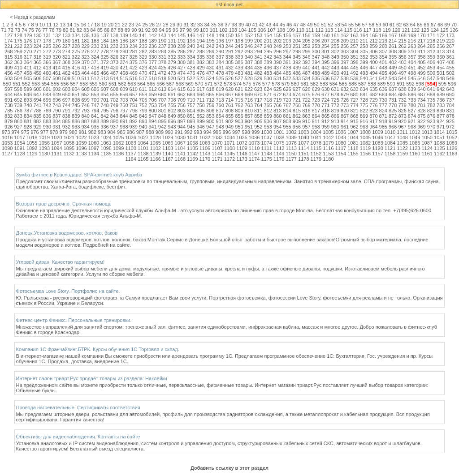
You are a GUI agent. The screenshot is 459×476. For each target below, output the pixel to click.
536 (325, 78)
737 (450, 100)
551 (17, 84)
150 (229, 35)
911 (316, 121)
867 (345, 116)
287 (191, 51)
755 (172, 105)
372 (104, 62)
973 (6, 132)
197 (229, 41)
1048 (402, 137)
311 (421, 51)
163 (354, 35)
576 (256, 84)
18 (97, 25)
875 (421, 116)
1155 (353, 154)
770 (316, 105)
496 (393, 73)
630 (325, 89)
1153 (328, 154)
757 (191, 105)
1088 (439, 143)
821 (354, 111)
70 (454, 25)
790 (56, 111)
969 (421, 127)
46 (289, 25)
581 (305, 84)
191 (172, 41)
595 (442, 84)
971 (441, 127)
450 (402, 68)
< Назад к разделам (32, 17)
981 (82, 132)
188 (143, 41)
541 (373, 78)
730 (383, 100)
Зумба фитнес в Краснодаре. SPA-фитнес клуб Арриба (79, 175)
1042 (328, 137)
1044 (353, 137)
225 (47, 46)
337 (220, 57)
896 (172, 121)
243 (220, 46)
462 (66, 73)
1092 (32, 148)
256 (345, 46)
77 (45, 30)
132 (56, 35)
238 (172, 46)
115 (348, 30)
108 (281, 30)
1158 (390, 154)
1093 (44, 148)
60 (385, 25)
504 (18, 78)
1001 (279, 132)
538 (345, 78)
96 (175, 30)
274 (66, 51)
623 (258, 89)
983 (102, 132)
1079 (328, 143)
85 (100, 30)
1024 (106, 137)
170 (421, 35)
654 (104, 94)
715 (239, 100)
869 (364, 116)
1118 (353, 148)
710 (191, 100)
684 (393, 94)
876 (431, 116)
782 (431, 105)
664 (201, 94)
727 (354, 100)
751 (134, 105)
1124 (427, 148)
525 (220, 78)
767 (287, 105)
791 (66, 111)
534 (306, 78)
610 (134, 89)
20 (111, 25)
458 (28, 73)
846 (143, 116)
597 (9, 89)
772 (335, 105)
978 (54, 132)
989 (160, 132)
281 (134, 51)
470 (143, 73)
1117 (341, 148)
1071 (229, 143)
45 (282, 25)
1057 (56, 143)
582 (314, 84)
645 (18, 94)
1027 (143, 137)
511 (85, 78)
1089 (452, 143)
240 (191, 46)
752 (143, 105)
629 (316, 89)
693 (28, 100)
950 (239, 127)
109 (290, 30)
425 (162, 68)
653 (95, 94)
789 (47, 111)
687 (421, 94)
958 (316, 127)
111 (310, 30)
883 (47, 121)
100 (204, 30)
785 (9, 111)
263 (412, 46)
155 (277, 35)
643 (450, 89)
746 (85, 105)
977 (44, 132)
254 (325, 46)
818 (325, 111)
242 (210, 46)
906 (268, 121)
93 (155, 30)
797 (124, 111)
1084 (390, 143)
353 (373, 57)
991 (179, 132)
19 (104, 25)
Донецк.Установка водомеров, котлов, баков (67, 233)
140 (134, 35)
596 (452, 84)
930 (47, 127)
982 (92, 132)
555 (55, 84)
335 (201, 57)
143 (162, 35)
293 (249, 51)
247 (258, 46)
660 (162, 94)
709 (182, 100)
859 (268, 116)
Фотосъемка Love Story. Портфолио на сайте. (68, 291)
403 (402, 62)
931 (56, 127)
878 (450, 116)
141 (143, 35)
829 (431, 111)
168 (402, 35)
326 (114, 57)
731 (393, 100)
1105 (192, 148)
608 (114, 89)
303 (345, 51)
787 (28, 111)
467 (114, 73)
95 (169, 30)
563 (132, 84)
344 (287, 57)
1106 (205, 148)
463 (76, 73)
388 (258, 62)
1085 (402, 143)
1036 (254, 137)
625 (277, 89)
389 (268, 62)
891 (124, 121)
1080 (341, 143)
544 (402, 78)
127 (9, 35)
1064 (143, 143)
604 (76, 89)
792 (76, 111)
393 (306, 62)
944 (182, 127)
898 (191, 121)
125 (444, 30)
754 (162, 105)
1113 (291, 148)
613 (162, 89)
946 (201, 127)
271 (37, 51)
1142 (192, 154)
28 (165, 25)
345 (297, 57)
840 (85, 116)
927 (18, 127)
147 (201, 35)
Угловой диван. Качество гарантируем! (61, 262)
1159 (402, 154)
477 (210, 73)
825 (393, 111)
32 (193, 25)
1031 (192, 137)
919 (393, 121)
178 (47, 41)
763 (249, 105)
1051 (439, 137)
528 (249, 78)
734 (421, 100)
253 (316, 46)
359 (431, 57)
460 (47, 73)
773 (345, 105)
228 (76, 46)
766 (277, 105)
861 (287, 116)
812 (268, 111)
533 (297, 78)
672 (277, 94)
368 (66, 62)
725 (335, 100)
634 (364, 89)
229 (85, 46)
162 (345, 35)
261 (393, 46)
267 (450, 46)
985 (121, 132)
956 (297, 127)
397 (345, 62)
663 (191, 94)
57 (365, 25)
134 (76, 35)
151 (239, 35)
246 (249, 46)
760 (220, 105)
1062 (118, 143)
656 (124, 94)
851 (191, 116)
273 (56, 51)
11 (49, 25)
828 (421, 111)
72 (11, 30)
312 (431, 51)
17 (90, 25)
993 (198, 132)
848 (162, 116)
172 (441, 35)
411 (28, 68)
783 (441, 105)
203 (287, 41)
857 (249, 116)
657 (134, 94)
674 (297, 94)
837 (56, 116)
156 (287, 35)
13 (63, 25)
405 (421, 62)
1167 (168, 159)
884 (56, 121)
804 (191, 111)
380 (182, 62)
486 (297, 73)
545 (412, 78)
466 (104, 73)
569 (189, 84)
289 (210, 51)
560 (103, 84)
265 (431, 46)
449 (393, 68)
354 (383, 57)
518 (152, 78)
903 (239, 121)
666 (220, 94)
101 (214, 30)
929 (37, 127)
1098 (106, 148)
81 (72, 30)
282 (143, 51)
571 (208, 84)
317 (28, 57)
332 (172, 57)
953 (268, 127)
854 (220, 116)
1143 (205, 154)
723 (316, 100)
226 (56, 46)
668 (239, 94)
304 (354, 51)
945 (191, 127)
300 (316, 51)
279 (114, 51)
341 (258, 57)
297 (287, 51)
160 (325, 35)
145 (182, 35)
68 (440, 25)
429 (201, 68)
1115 (316, 148)
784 (450, 105)
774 (354, 105)
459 (37, 73)
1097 (94, 148)
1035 (242, 137)
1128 (19, 154)
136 (95, 35)
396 (335, 62)
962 (354, 127)
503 (9, 78)
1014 (439, 132)
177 (37, 41)
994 (208, 132)
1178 (303, 159)
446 (364, 68)
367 (56, 62)
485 (287, 73)
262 (402, 46)
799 (143, 111)
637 (393, 89)
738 (9, 105)
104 (242, 30)
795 (104, 111)
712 (210, 100)
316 (18, 57)
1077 (303, 143)
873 (402, 116)
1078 (316, 143)
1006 (341, 132)
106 (262, 30)
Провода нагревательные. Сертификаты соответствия (78, 407)
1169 (192, 159)
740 (28, 105)
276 (85, 51)
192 (182, 41)
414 (56, 68)
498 (412, 73)
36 (221, 25)
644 (9, 94)
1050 (427, 137)
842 (104, 116)
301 (325, 51)
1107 (217, 148)
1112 (279, 148)
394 (316, 62)
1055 (32, 143)
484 (277, 73)
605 (85, 89)
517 (143, 78)
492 (354, 73)
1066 (168, 143)
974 (15, 132)
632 (345, 89)
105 (252, 30)
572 (218, 84)
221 (9, 46)
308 (393, 51)
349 (335, 57)
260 (383, 46)
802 (172, 111)
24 (138, 25)
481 (249, 73)
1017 (19, 137)
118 (377, 30)
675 (306, 94)
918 (383, 121)
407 (441, 62)
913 (335, 121)
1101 (143, 148)
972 (450, 127)
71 (4, 30)
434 (249, 68)
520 (172, 78)
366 (47, 62)
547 (431, 78)
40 (248, 25)
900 (210, 121)
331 (162, 57)
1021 (69, 137)
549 (450, 78)
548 (441, 78)
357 (412, 57)
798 (134, 111)
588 (372, 84)
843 (114, 116)
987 (140, 132)
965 (383, 127)
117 (368, 30)
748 (104, 105)
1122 (402, 148)
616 (191, 89)
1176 (279, 159)
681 (364, 94)
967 (402, 127)
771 (325, 105)
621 (239, 89)
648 (47, 94)
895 (162, 121)
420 (114, 68)
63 (406, 25)
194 (201, 41)
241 (201, 46)
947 (210, 127)
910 (306, 121)
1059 (81, 143)
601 (47, 89)
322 (76, 57)
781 (421, 105)
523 (201, 78)
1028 (155, 137)
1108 (229, 148)
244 (229, 46)
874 (412, 116)
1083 (377, 143)
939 (134, 127)
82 (79, 30)
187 (134, 41)
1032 (205, 137)
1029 (168, 137)
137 (104, 35)
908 (287, 121)
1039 (291, 137)
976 (35, 132)
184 (104, 41)
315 (9, 57)
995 (217, 132)
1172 (229, 159)
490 (335, 73)
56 (358, 25)
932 (66, 127)
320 (56, 57)
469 (134, 73)
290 (220, 51)
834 (28, 116)
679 (345, 94)
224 (37, 46)
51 (324, 25)
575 (247, 84)
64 (413, 25)
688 (431, 94)
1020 (56, 137)
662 (182, 94)
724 (325, 100)
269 (18, 51)
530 (268, 78)
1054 (19, 143)
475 (191, 73)
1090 (7, 148)
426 (172, 68)
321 (66, 57)
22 (125, 25)
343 (277, 57)
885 (66, 121)
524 (210, 78)
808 (229, 111)
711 (201, 100)
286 (182, 51)
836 (47, 116)
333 (182, 57)
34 (207, 25)
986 (130, 132)
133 (66, 35)
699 (85, 100)
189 (152, 41)
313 (441, 51)
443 (335, 68)
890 (114, 121)
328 (134, 57)
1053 (7, 143)
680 (354, 94)
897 (182, 121)
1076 (291, 143)
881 (28, 121)
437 (277, 68)
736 (441, 100)
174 (9, 41)
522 (191, 78)
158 (306, 35)
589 (381, 84)
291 (229, 51)
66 (426, 25)
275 (76, 51)
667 (229, 94)
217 (421, 41)
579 (286, 84)
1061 (106, 143)
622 (249, 89)
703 (124, 100)
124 (434, 30)
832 (9, 116)
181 (76, 41)
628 (306, 89)
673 (287, 94)
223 (28, 46)
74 (24, 30)
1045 (365, 137)
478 (220, 73)
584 (333, 84)
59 (378, 25)
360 (441, 57)
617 (201, 89)
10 (42, 25)
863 (306, 116)
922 (421, 121)
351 (354, 57)
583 (324, 84)
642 (441, 89)
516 (134, 78)
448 (383, 68)
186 (124, 41)
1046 (377, 137)
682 (373, 94)
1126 (452, 148)
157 (297, 35)
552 (26, 84)
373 (114, 62)
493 (364, 73)
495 (383, 73)
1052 (452, 137)
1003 (303, 132)
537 (335, 78)
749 (114, 105)
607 (104, 89)
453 (431, 68)
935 (95, 127)
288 (201, 51)
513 (104, 78)
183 (95, 41)
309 (402, 51)
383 (210, 62)
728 (364, 100)
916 (364, 121)
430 (210, 68)
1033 (217, 137)
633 (354, 89)
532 (287, 78)
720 (287, 100)
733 (412, 100)
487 (306, 73)
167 (393, 35)
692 (18, 100)
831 (450, 111)
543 (393, 78)
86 (107, 30)
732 (402, 100)
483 (268, 73)
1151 (303, 154)
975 (25, 132)
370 (85, 62)
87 (113, 30)
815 (297, 111)
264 (421, 46)
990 (169, 132)
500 (431, 73)
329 (143, 57)
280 (124, 51)
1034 (229, 137)
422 (134, 68)
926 (9, 127)
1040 (303, 137)
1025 (118, 137)
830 (441, 111)
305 (364, 51)
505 (28, 78)
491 (345, 73)
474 (182, 73)
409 (9, 68)
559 (93, 84)
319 (47, 57)
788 (37, 111)
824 (383, 111)
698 (76, 100)
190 (162, 41)
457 (18, 73)
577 (266, 84)
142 (152, 35)
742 (47, 105)
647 (37, 94)
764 (258, 105)
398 (354, 62)
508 (56, 78)
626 (287, 89)
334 (191, 57)
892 (134, 121)
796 (114, 111)
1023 (94, 137)
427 (182, 68)
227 (66, 46)
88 (121, 30)
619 (220, 89)
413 (47, 68)
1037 (266, 137)
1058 (69, 143)
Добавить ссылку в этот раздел (229, 468)
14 (69, 25)
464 (85, 73)
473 (172, 73)
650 (66, 94)
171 (431, 35)
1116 (328, 148)
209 (345, 41)
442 (325, 68)
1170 (205, 159)
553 (36, 84)
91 (141, 30)
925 (450, 121)
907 (277, 121)
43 (268, 25)
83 (86, 30)
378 (162, 62)
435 (258, 68)
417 (85, 68)
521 (182, 78)
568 (180, 84)
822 (364, 111)
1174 (254, 159)
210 (354, 41)
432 (229, 68)
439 (297, 68)
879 (9, 121)
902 (229, 121)
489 (325, 73)
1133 (81, 154)
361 (450, 57)
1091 (19, 148)
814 (287, 111)
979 (63, 132)
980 (73, 132)
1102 (155, 148)
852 (201, 116)
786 (18, 111)
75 (31, 30)
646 (28, 94)
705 (143, 100)
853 (210, 116)
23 (131, 25)
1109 (242, 148)
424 (152, 68)
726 (345, 100)
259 (373, 46)
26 (152, 25)
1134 (94, 154)
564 (141, 84)
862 (297, 116)
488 (316, 73)
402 (393, 62)
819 (335, 111)
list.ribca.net (230, 4)
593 (420, 84)
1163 (452, 154)
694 (37, 100)
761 (229, 105)
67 (433, 25)
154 (268, 35)
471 (152, 73)
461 (56, 73)
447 (373, 68)
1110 (254, 148)
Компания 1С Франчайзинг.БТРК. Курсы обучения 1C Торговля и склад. (98, 349)
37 (227, 25)
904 (249, 121)
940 (143, 127)
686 (412, 94)
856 (239, 116)
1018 (32, 137)
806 (210, 111)
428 (191, 68)
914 (345, 121)
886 (76, 121)
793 (85, 111)
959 (325, 127)
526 (229, 78)
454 (441, 68)
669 (249, 94)
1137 (130, 154)
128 (18, 35)
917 (373, 121)
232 (114, 46)
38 (234, 25)
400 (373, 62)
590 (391, 84)
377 (152, 62)
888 (95, 121)
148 (210, 35)
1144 (217, 154)
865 (325, 116)
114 (338, 30)
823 (373, 111)
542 (383, 78)
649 (56, 94)
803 (182, 111)
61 (392, 25)
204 (297, 41)
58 (372, 25)
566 (160, 84)
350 (345, 57)
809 (239, 111)
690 (450, 94)
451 (412, 68)
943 (172, 127)
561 (113, 84)
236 (152, 46)
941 (152, 127)
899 (201, 121)
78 (52, 30)
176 (28, 41)
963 (364, 127)
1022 (81, 137)
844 (124, 116)
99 (196, 30)
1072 (242, 143)
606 (95, 89)
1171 (217, 159)
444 (345, 68)
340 (249, 57)
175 (18, 41)
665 (210, 94)
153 (258, 35)
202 (277, 41)
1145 (229, 154)
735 (431, 100)
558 (84, 84)
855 (229, 116)
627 (297, 89)
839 (76, 116)
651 (76, 94)
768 (297, 105)
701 (104, 100)
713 (220, 100)
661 (172, 94)
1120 (377, 148)
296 (277, 51)
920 (402, 121)
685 (402, 94)
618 (210, 89)
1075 (279, 143)
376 (143, 62)
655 (114, 94)
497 (402, 73)
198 (239, 41)
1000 (266, 132)
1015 (452, 132)
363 (18, 62)
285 (172, 51)
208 (335, 41)
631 (335, 89)
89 (127, 30)
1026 (130, 137)
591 (401, 84)
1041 (316, 137)
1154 (341, 154)
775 (364, 105)
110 (300, 30)
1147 (254, 154)
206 (316, 41)
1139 (155, 154)
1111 (266, 148)
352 (364, 57)
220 (450, 41)
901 (220, 121)
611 (143, 89)
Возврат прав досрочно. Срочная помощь (64, 204)
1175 (266, 159)
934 (85, 127)
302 (335, 51)
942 (162, 127)
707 (162, 100)
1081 (353, 143)
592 (410, 84)
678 (335, 94)
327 (124, 57)
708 (172, 100)
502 (450, 73)
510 (76, 78)
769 (306, 105)
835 (37, 116)
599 (28, 89)
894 (152, 121)
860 (277, 116)
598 (18, 89)
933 (76, 127)
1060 (94, 143)
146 (191, 35)
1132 (69, 154)
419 (104, 68)
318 (37, 57)
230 (95, 46)
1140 (168, 154)
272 (47, 51)
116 (358, 30)
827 (412, 111)
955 (287, 127)
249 (277, 46)
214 (393, 41)
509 (66, 78)
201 (268, 41)
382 (201, 62)
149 (220, 35)
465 (95, 73)
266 (441, 46)
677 (325, 94)
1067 (180, 143)
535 (316, 78)
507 (47, 78)
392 (297, 62)
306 (373, 51)
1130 (44, 154)
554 (45, 84)
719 (277, 100)
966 (393, 127)
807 (220, 111)
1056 (44, 143)
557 (74, 84)
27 (159, 25)
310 (412, 51)
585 (343, 84)
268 (9, 51)
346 (306, 57)
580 (295, 84)
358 (421, 57)
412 (37, 68)
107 (271, 30)
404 (412, 62)
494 (373, 73)
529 (258, 78)
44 (275, 25)
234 (134, 46)
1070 (217, 143)
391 (287, 62)
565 (151, 84)
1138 (143, 154)
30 (179, 25)
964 (373, 127)
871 (383, 116)
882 (37, 121)
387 (249, 62)
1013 (427, 132)
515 (124, 78)
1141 (180, 154)
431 (220, 68)
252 (306, 46)
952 (258, 127)
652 (85, 94)
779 (402, 105)
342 (268, 57)
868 (354, 116)
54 (344, 25)
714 (229, 100)
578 (276, 84)
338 (229, 57)
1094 (56, 148)
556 (65, 84)
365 (37, 62)
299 (306, 51)
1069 (205, 143)
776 (373, 105)
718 (268, 100)
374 (124, 62)
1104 (180, 148)
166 (383, 35)
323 (85, 57)
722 (306, 100)
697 (66, 100)
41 (255, 25)
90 (134, 30)
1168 (180, 159)
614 (172, 89)
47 (296, 25)
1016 (7, 137)
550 (7, 84)
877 (441, 116)
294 (258, 51)
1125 (439, 148)
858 (258, 116)
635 (373, 89)
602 (56, 89)
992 (188, 132)
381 (191, 62)
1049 (415, 137)
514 (114, 78)
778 (393, 105)
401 (383, 62)
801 (162, 111)
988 (150, 132)
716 (249, 100)
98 (189, 30)
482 (258, 73)
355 (393, 57)
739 (18, 105)
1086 (415, 143)
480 (239, 73)
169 (412, 35)
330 (152, 57)
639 (412, 89)
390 (277, 62)
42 (262, 25)
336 (210, 57)
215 (402, 41)
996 (227, 132)
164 (364, 35)
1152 (316, 154)
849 (172, 116)
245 (239, 46)
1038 (279, 137)
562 (122, 84)
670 (258, 94)
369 (76, 62)
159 (316, 35)
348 (325, 57)
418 (95, 68)
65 (420, 25)
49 (310, 25)
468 (124, 73)
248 (268, 46)
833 (18, 116)
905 (258, 121)
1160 (415, 154)
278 (104, 51)
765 (268, 105)
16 (83, 25)
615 (182, 89)
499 (421, 73)
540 (364, 78)
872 (393, 116)
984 (112, 132)
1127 (7, 154)
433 (239, 68)
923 (431, 121)
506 (37, 78)
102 (223, 30)
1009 (377, 132)
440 (306, 68)
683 (383, 94)
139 (124, 35)
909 (297, 121)
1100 (130, 148)
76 (38, 30)
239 (182, 46)
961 (345, 127)
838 (66, 116)
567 (170, 84)
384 (220, 62)
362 (9, 62)
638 (402, 89)
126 (454, 30)
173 (450, 35)
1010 (390, 132)
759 (210, 105)
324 (95, 57)
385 (229, 62)
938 (124, 127)
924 (441, 121)
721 (297, 100)
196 (220, 41)
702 (114, 100)
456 (9, 73)
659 (152, 94)
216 (412, 41)
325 (104, 57)
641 (431, 89)
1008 (365, 132)
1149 (279, 154)
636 (383, 89)
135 (85, 35)
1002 (291, 132)
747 (95, 105)
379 (172, 62)
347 (316, 57)
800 (152, 111)
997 (236, 132)
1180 (328, 159)
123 (425, 30)
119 (386, 30)
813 (277, 111)
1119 (365, 148)
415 (66, 68)
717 (258, 100)
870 (373, 116)
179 (56, 41)
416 (76, 68)
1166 (155, 159)
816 (306, 111)
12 (56, 25)
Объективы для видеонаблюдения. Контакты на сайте (78, 437)
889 (104, 121)
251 (297, 46)
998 (246, 132)
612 (152, 89)
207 (325, 41)
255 (335, 46)
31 (186, 25)
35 (214, 25)
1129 (32, 154)
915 (354, 121)
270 (28, 51)
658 (143, 94)
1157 (377, 154)
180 (66, 41)
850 (182, 116)
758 (201, 105)
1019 (44, 137)
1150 (291, 154)
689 (441, 94)
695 (47, 100)
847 (152, 116)
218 (431, 41)
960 (335, 127)
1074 (266, 143)
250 (287, 46)
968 (412, 127)
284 (162, 51)
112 (319, 30)
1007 (353, 132)
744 (66, 105)
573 (228, 84)
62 (399, 25)
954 (277, 127)
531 (277, 78)
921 (412, 121)
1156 (365, 154)
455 (450, 68)
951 (249, 127)
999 (255, 132)
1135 (106, 154)
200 (258, 41)
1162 (439, 154)
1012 (415, 132)
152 (249, 35)
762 (239, 105)
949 (229, 127)
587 (362, 84)
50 (316, 25)
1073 (254, 143)
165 (373, 35)
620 (229, 89)
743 (56, 105)
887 (85, 121)
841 (95, 116)
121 (406, 30)
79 (59, 30)
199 (249, 41)
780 (412, 105)
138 (114, 35)
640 (421, 89)
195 (210, 41)
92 (148, 30)
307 (383, 51)
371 (95, 62)
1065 (155, 143)
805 (201, 111)
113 (329, 30)
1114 (303, 148)
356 (402, 57)
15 (76, 25)
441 (316, 68)
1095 (69, 148)
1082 (365, 143)
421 (124, 68)
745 (76, 105)
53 (337, 25)
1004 (316, 132)
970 (431, 127)
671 (268, 94)
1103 (168, 148)
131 (47, 35)
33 (200, 25)
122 (416, 30)
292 (239, 51)
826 (402, 111)
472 (162, 73)
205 (306, 41)
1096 (81, 148)
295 (268, 51)
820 (345, 111)
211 (364, 41)
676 (316, 94)
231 (104, 46)
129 (28, 35)
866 (335, 116)
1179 (316, 159)
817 (316, 111)
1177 (291, 159)
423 (143, 68)
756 (182, 105)
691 (9, 100)
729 (373, 100)
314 (450, 51)
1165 (143, 159)
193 (191, 41)
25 (145, 25)
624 (268, 89)
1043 (341, 137)
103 (233, 30)
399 (364, 62)
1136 (118, 154)
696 (56, 100)
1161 (427, 154)
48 (303, 25)
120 (396, 30)
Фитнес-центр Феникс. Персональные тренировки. (74, 320)
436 (268, 68)
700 (95, 100)
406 (431, 62)
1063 (130, 143)
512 (95, 78)
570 (199, 84)
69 (447, 25)
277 (95, 51)
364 (28, 62)
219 (441, 41)
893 (143, 121)
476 (201, 73)
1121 (390, 148)
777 (383, 105)
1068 (192, 143)
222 (18, 46)
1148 (266, 154)
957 (306, 127)
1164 (130, 159)
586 (353, 84)
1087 (427, 143)
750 (124, 105)
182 (85, 41)
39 (241, 25)
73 (17, 30)
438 (287, 68)
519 (162, 78)
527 (239, 78)
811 (258, 111)
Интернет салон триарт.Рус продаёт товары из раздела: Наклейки (92, 378)
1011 (402, 132)
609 (124, 89)
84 (93, 30)
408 (450, 62)
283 (152, 51)
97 (182, 30)
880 (18, 121)
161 (335, 35)
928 (28, 127)
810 (249, 111)
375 (134, 62)
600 (37, 89)
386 (239, 62)
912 (325, 121)
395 (325, 62)
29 (173, 25)
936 (104, 127)
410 (18, 68)
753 (152, 105)
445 (354, 68)
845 (134, 116)
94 (161, 30)
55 (351, 25)
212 (373, 41)
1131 (56, 154)
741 (37, 105)
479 (229, 73)
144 (172, 35)
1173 (242, 159)
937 (114, 127)
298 (297, 51)
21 (117, 25)
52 (330, 25)
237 (162, 46)
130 (37, 35)
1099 (118, 148)
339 (239, 57)
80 (65, 30)
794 (95, 111)
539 (354, 78)
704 (134, 100)
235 (143, 46)
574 (238, 84)
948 (220, 127)
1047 (390, 137)
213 (383, 41)
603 (66, 89)
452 (421, 68)
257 (354, 46)
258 (364, 46)
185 (114, 41)
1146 (242, 154)
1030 (180, 137)
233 (124, 46)
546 (421, 78)
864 (316, 116)
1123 (415, 148)
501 (441, 73)
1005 (328, 132)
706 (152, 100)
